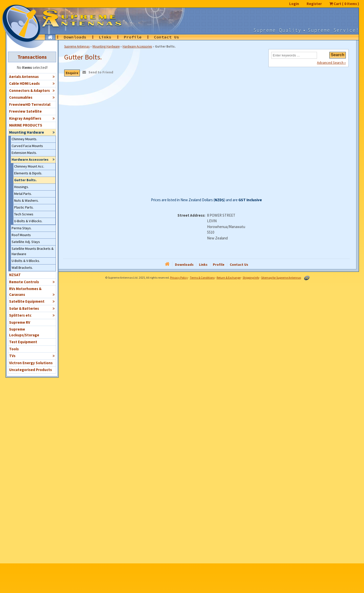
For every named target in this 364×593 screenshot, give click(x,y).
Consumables (32, 97)
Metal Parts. (23, 194)
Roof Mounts (21, 235)
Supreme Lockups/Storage (24, 332)
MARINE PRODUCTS (26, 125)
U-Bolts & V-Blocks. (28, 221)
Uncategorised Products (30, 370)
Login (294, 4)
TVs (32, 356)
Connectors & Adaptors (32, 90)
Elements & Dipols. (28, 173)
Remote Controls (32, 282)
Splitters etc (32, 315)
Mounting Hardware (32, 132)
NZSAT (15, 275)
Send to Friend (101, 72)
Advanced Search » (331, 62)
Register (314, 4)
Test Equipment (23, 342)
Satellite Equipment (32, 301)
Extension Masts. (24, 153)
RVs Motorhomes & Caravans (32, 292)
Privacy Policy (179, 278)
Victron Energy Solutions (31, 363)
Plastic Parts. (24, 207)
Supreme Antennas (77, 46)
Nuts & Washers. (26, 200)
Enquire (72, 73)
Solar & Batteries (32, 308)
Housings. (21, 187)
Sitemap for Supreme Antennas (281, 278)
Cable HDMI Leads (32, 83)
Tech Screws (24, 214)
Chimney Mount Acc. (29, 166)
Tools (14, 349)
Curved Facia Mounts (27, 146)
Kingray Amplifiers (32, 118)
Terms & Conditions (202, 278)
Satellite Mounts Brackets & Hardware (33, 251)
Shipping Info (251, 278)
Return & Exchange (229, 278)
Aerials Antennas (32, 76)
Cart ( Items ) (344, 4)
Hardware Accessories (33, 159)
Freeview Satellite (25, 111)
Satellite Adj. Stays (26, 242)
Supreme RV (20, 322)
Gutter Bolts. (25, 180)
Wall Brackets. (22, 268)
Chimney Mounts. (24, 139)
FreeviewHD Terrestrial (30, 104)
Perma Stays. (22, 228)
